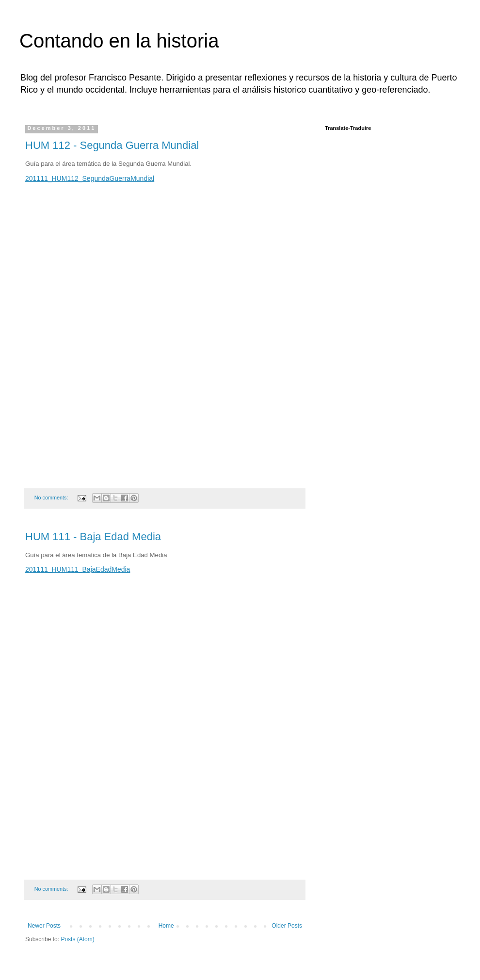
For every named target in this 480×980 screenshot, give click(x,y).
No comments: (52, 498)
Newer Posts (44, 926)
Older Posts (287, 926)
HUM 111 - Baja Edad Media (93, 537)
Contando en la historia (119, 41)
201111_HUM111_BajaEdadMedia (78, 569)
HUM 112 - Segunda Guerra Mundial (112, 145)
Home (166, 926)
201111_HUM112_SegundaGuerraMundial (90, 178)
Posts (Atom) (77, 939)
